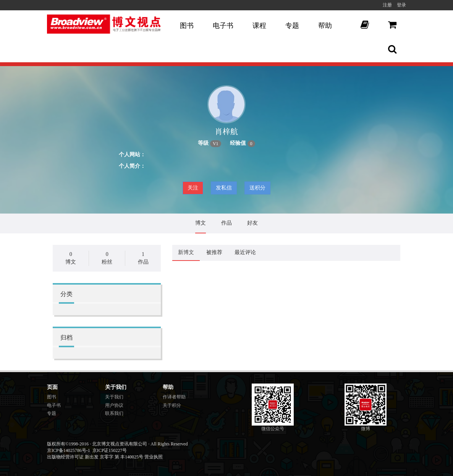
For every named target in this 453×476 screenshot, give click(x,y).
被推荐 (214, 252)
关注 (193, 188)
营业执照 (154, 457)
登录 (401, 5)
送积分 (257, 188)
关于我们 (114, 397)
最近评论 (245, 252)
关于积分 (172, 405)
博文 (201, 223)
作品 (226, 223)
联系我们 (114, 413)
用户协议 (114, 405)
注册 (387, 5)
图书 (187, 26)
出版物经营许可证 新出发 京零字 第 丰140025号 (95, 457)
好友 (252, 223)
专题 (292, 26)
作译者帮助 (174, 397)
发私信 (224, 188)
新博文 (186, 252)
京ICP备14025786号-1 (69, 450)
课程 (259, 26)
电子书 (223, 26)
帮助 (325, 26)
